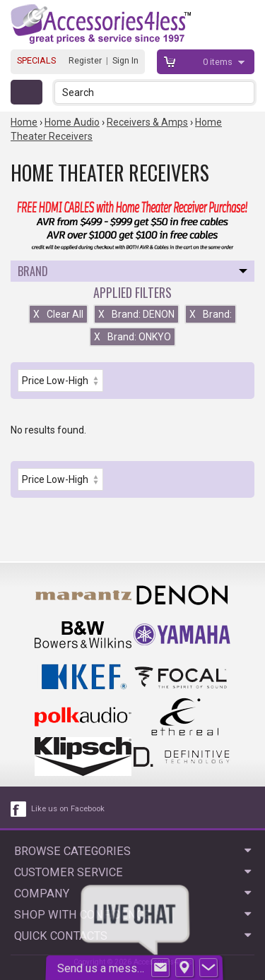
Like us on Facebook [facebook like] (68, 809)
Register (85, 60)
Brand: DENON (136, 314)
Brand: (211, 314)
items (219, 62)
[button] (245, 92)
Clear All (58, 314)
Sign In (125, 60)
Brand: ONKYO (132, 337)
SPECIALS (36, 60)
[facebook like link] (19, 809)
